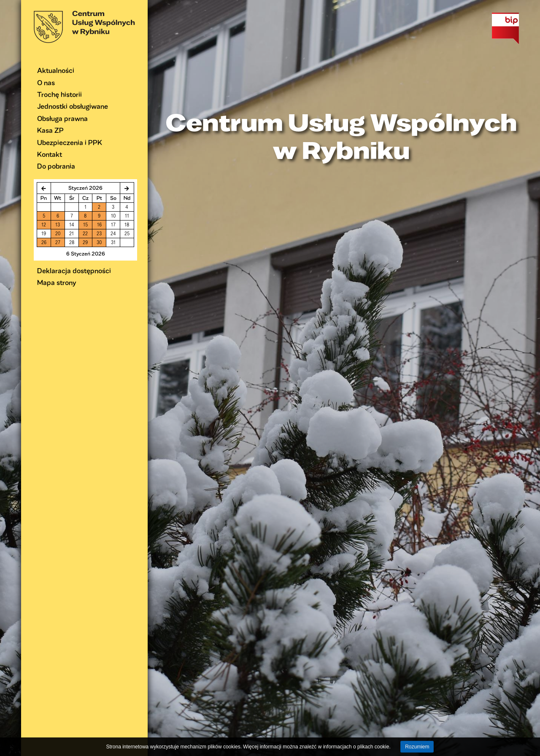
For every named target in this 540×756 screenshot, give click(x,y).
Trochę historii (59, 94)
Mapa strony (57, 282)
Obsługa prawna (62, 118)
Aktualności (56, 70)
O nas (46, 82)
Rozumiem (417, 747)
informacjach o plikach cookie (356, 747)
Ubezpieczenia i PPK (70, 142)
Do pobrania (56, 166)
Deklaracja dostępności (74, 270)
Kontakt (50, 154)
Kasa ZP (50, 130)
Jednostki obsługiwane (73, 106)
